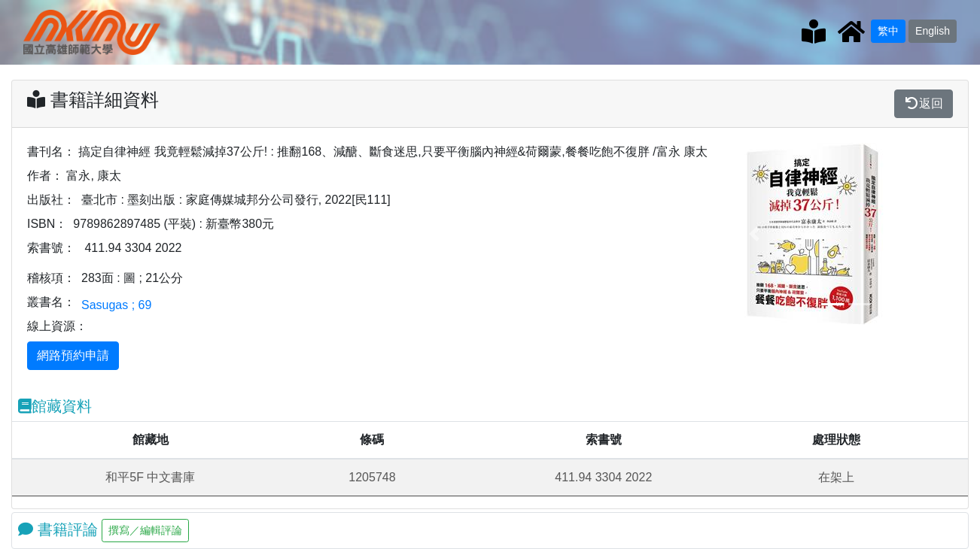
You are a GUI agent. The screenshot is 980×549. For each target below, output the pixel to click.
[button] (755, 234)
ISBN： (47, 224)
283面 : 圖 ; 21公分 (132, 278)
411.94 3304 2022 (133, 248)
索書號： (51, 248)
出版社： (51, 200)
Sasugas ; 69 (116, 305)
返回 (924, 103)
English (933, 31)
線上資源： (57, 326)
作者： (45, 176)
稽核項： (51, 278)
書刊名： (51, 152)
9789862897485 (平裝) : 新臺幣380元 (173, 224)
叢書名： (51, 302)
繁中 (888, 31)
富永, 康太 (94, 176)
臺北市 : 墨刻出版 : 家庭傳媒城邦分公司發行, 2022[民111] (236, 200)
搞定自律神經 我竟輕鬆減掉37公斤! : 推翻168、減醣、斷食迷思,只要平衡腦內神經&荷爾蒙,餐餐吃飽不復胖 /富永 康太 (393, 152)
